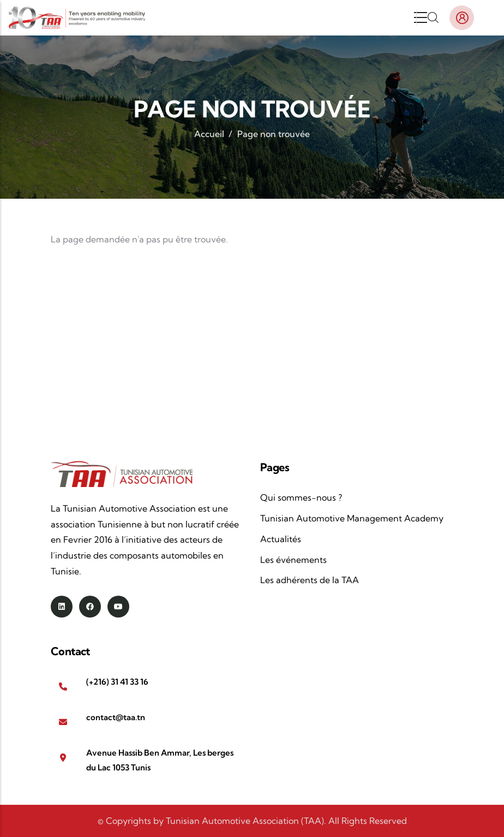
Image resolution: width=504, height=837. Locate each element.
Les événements (293, 560)
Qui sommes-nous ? (301, 497)
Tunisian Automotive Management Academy (352, 518)
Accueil (209, 134)
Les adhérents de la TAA (310, 580)
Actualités (281, 539)
